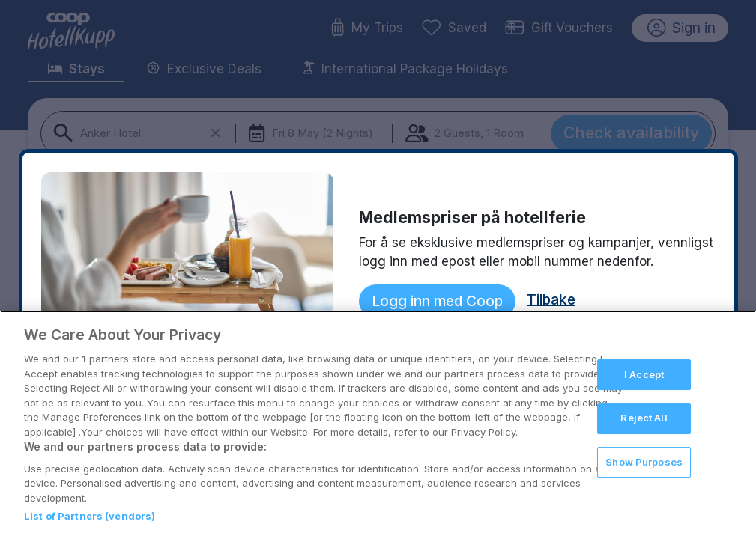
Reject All (644, 418)
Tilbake (551, 299)
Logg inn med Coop (437, 301)
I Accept (644, 374)
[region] (378, 425)
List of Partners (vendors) (90, 516)
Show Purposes (644, 462)
